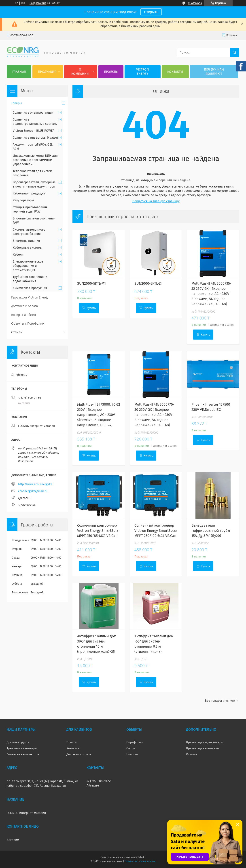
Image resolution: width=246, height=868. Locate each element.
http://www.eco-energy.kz (35, 484)
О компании (80, 72)
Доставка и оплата (25, 306)
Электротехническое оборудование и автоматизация (28, 266)
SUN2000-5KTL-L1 (148, 283)
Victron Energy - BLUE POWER (34, 131)
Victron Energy (143, 72)
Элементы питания (26, 241)
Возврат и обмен (23, 315)
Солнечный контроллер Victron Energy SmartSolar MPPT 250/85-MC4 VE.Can (99, 531)
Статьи (131, 748)
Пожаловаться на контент (141, 861)
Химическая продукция (30, 288)
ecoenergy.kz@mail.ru (33, 491)
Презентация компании (203, 748)
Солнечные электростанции (33, 113)
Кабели (18, 255)
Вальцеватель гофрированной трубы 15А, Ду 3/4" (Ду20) (211, 531)
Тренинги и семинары (22, 748)
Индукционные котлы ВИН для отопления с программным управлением (35, 160)
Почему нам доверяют (214, 72)
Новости (132, 754)
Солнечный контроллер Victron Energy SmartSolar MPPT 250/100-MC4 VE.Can (156, 531)
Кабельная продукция (29, 193)
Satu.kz (142, 857)
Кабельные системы (28, 248)
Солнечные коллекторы (23, 754)
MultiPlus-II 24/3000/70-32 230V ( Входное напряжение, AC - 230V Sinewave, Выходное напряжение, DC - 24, (99, 415)
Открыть (151, 12)
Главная (19, 72)
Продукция (47, 72)
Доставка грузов (18, 742)
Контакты (175, 72)
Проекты (111, 72)
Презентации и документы (204, 742)
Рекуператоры (23, 200)
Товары (17, 103)
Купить (91, 308)
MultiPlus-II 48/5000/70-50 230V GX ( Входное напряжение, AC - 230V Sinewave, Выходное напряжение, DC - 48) (154, 415)
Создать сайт (38, 3)
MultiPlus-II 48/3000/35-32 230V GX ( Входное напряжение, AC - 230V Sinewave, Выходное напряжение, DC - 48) (211, 294)
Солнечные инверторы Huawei (35, 138)
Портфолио (135, 742)
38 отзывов (195, 3)
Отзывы (17, 332)
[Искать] (235, 53)
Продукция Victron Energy (30, 297)
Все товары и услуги (220, 701)
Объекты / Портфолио (28, 324)
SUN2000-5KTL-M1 (91, 283)
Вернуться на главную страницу (156, 201)
